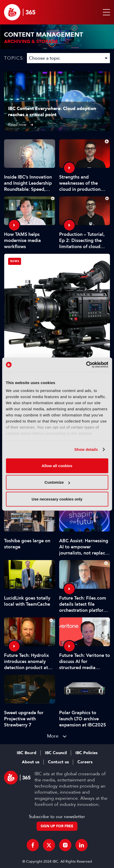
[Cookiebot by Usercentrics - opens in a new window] (86, 365)
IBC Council (56, 753)
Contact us (58, 762)
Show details (86, 449)
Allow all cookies (57, 465)
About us (31, 762)
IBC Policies (86, 753)
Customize (57, 482)
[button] (105, 12)
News (15, 261)
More (53, 736)
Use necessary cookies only (57, 499)
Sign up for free (57, 826)
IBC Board (27, 753)
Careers (85, 762)
